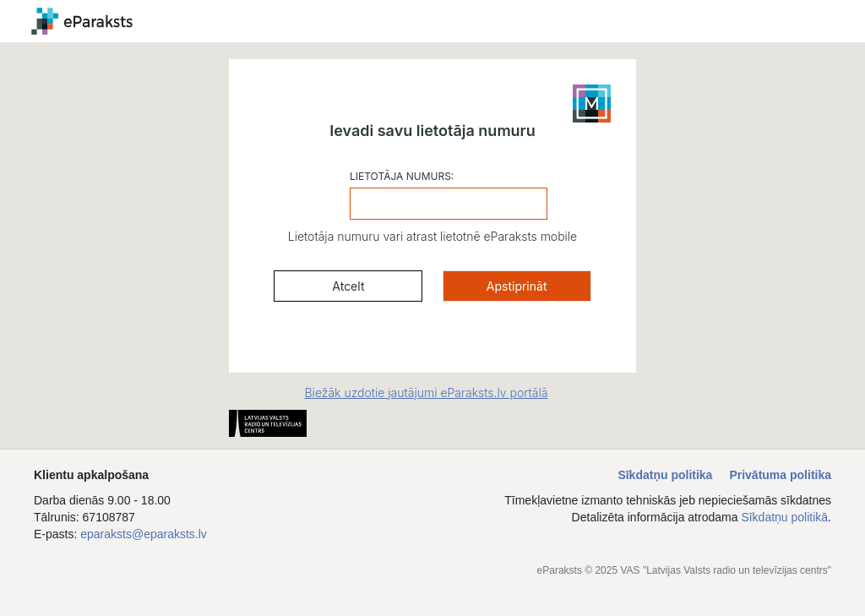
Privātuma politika (780, 475)
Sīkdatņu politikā (784, 517)
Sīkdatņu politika (665, 475)
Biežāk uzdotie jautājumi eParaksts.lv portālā (427, 392)
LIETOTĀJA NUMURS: (402, 176)
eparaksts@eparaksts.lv (144, 534)
